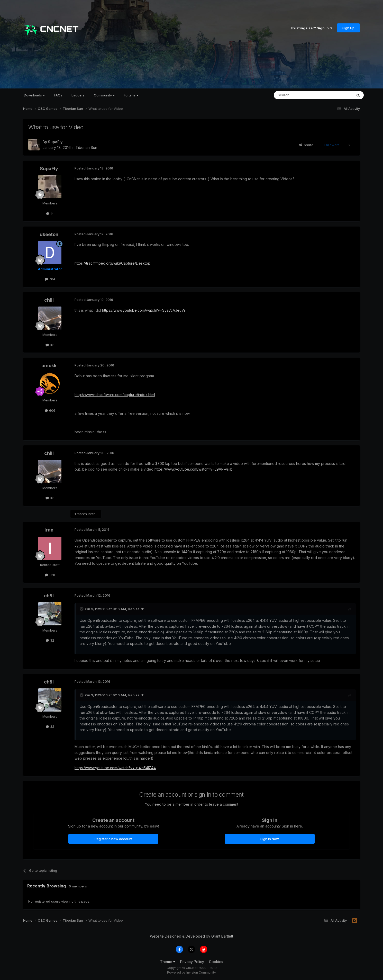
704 (50, 279)
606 (50, 410)
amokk (49, 366)
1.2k (50, 575)
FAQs (58, 95)
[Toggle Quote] (82, 609)
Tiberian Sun (86, 147)
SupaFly (55, 142)
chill (49, 300)
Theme (168, 962)
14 (50, 213)
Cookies (216, 962)
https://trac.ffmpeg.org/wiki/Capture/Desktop (112, 263)
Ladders (78, 95)
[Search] (300, 95)
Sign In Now (270, 839)
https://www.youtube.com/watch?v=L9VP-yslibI (194, 469)
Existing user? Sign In (312, 28)
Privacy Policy (192, 962)
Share (306, 145)
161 (50, 345)
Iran (49, 530)
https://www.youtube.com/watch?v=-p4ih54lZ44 (115, 768)
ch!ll (49, 596)
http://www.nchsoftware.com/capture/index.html (115, 395)
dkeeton (49, 234)
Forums (131, 95)
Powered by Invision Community (191, 972)
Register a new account (113, 839)
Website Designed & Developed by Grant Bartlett (191, 936)
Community (104, 95)
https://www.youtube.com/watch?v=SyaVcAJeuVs (144, 310)
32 (50, 640)
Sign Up (348, 28)
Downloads (34, 95)
